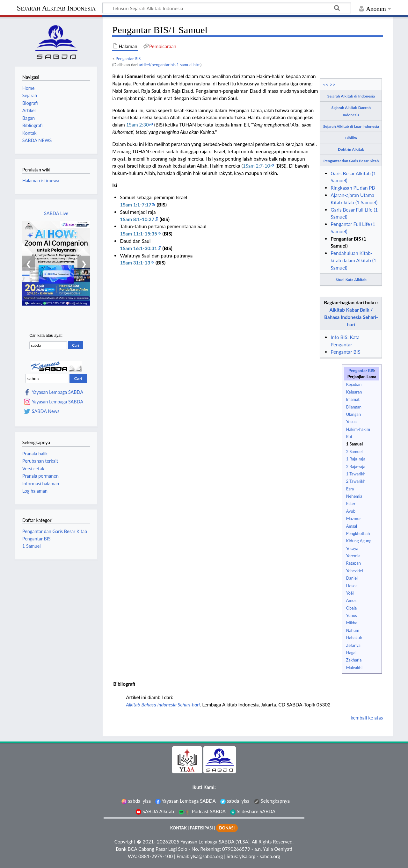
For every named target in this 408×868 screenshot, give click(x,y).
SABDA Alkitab (155, 811)
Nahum (353, 630)
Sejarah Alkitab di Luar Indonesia (351, 126)
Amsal (352, 526)
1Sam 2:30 (138, 125)
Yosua (351, 422)
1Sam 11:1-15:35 (138, 234)
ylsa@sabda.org (207, 856)
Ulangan (353, 414)
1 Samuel (354, 444)
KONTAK (178, 828)
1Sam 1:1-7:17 (136, 205)
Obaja (351, 608)
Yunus (352, 615)
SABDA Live (56, 213)
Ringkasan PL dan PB (353, 188)
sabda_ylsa (136, 801)
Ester (351, 503)
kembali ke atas (367, 718)
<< (326, 84)
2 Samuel (354, 452)
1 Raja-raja (356, 459)
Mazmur (354, 518)
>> (333, 84)
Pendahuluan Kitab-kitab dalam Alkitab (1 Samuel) (353, 260)
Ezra (350, 489)
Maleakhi (354, 668)
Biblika (351, 138)
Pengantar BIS (128, 59)
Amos (351, 600)
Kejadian (354, 384)
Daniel (352, 578)
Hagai (351, 653)
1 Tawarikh (356, 474)
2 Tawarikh (356, 481)
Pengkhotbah (358, 533)
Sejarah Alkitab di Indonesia (351, 96)
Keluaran (354, 392)
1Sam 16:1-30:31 (138, 248)
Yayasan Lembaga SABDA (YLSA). (215, 842)
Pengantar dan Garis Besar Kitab (351, 161)
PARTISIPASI (201, 828)
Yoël (350, 593)
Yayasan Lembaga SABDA (58, 392)
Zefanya (353, 645)
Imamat (353, 399)
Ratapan (353, 563)
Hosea (352, 586)
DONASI (227, 828)
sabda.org (270, 856)
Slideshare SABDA (253, 811)
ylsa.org (247, 856)
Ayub (351, 511)
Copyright (125, 842)
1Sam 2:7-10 (257, 166)
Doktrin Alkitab (351, 149)
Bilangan (354, 407)
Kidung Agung (359, 541)
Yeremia (353, 556)
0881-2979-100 (156, 856)
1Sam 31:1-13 (135, 263)
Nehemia (354, 496)
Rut (349, 437)
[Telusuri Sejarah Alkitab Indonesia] (227, 8)
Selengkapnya (272, 801)
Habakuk (354, 638)
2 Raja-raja (356, 467)
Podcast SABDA (202, 811)
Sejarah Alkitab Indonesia (56, 8)
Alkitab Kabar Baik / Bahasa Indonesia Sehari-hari (351, 317)
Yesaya (352, 548)
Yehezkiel (355, 571)
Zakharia (354, 660)
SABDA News (46, 411)
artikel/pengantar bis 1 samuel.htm (169, 65)
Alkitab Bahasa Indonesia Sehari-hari (163, 705)
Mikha (352, 623)
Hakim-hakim (358, 429)
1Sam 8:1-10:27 (137, 219)
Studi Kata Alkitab (351, 280)
